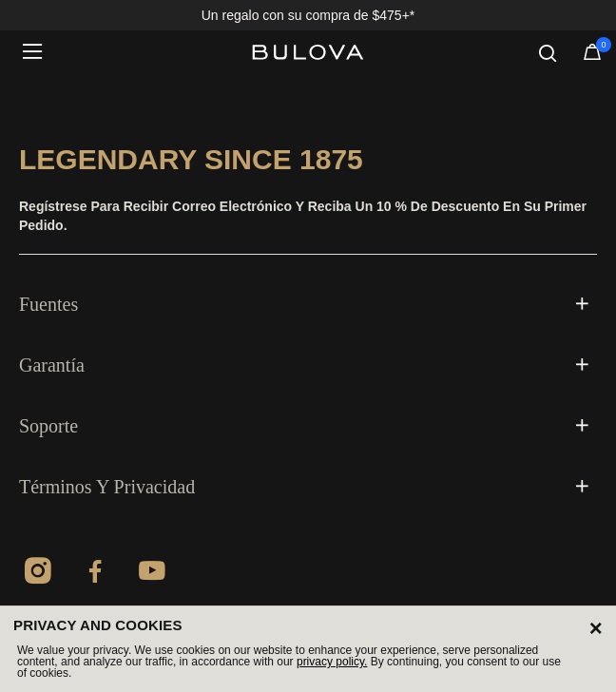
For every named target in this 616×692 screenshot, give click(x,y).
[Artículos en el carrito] (592, 56)
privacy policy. (332, 662)
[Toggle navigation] (38, 52)
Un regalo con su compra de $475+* (308, 15)
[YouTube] (152, 574)
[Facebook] (95, 574)
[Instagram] (38, 574)
